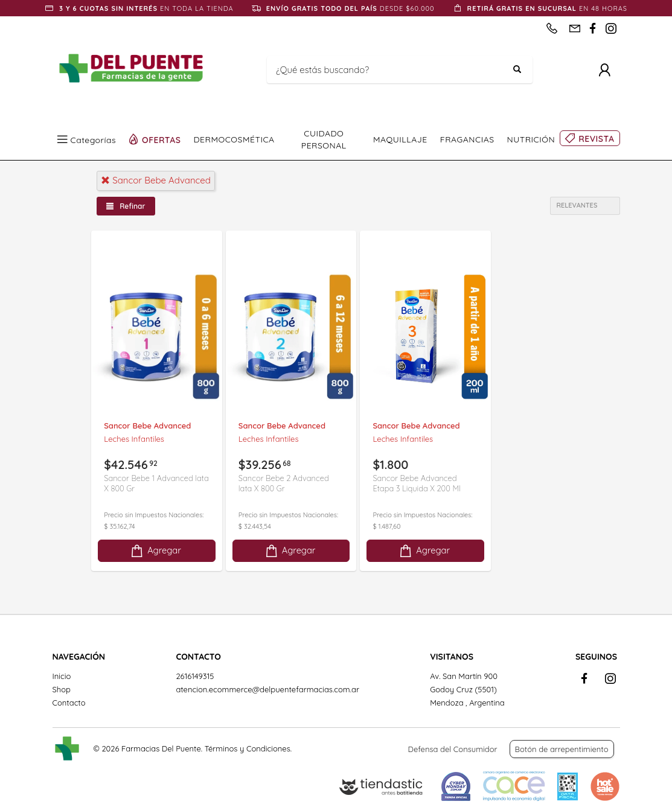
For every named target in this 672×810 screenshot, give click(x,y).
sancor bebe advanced (156, 180)
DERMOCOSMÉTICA (234, 139)
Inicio (62, 676)
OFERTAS (162, 139)
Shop (62, 689)
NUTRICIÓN (531, 139)
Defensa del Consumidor (453, 749)
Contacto (69, 703)
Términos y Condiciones (248, 748)
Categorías (94, 139)
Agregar (155, 551)
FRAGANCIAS (467, 139)
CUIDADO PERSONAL (324, 139)
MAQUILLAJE (400, 139)
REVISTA (596, 139)
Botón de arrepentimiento (562, 749)
